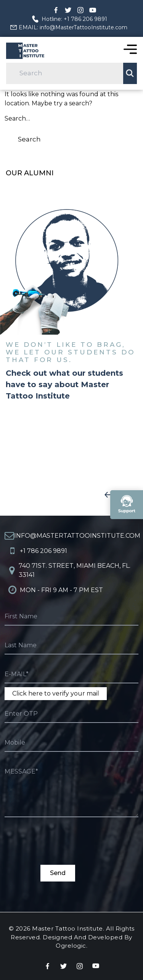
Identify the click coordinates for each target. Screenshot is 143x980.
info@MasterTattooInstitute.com (77, 536)
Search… (17, 118)
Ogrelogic (71, 946)
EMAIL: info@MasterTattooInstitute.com (73, 27)
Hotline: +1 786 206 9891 (74, 19)
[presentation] (63, 850)
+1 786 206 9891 (43, 551)
